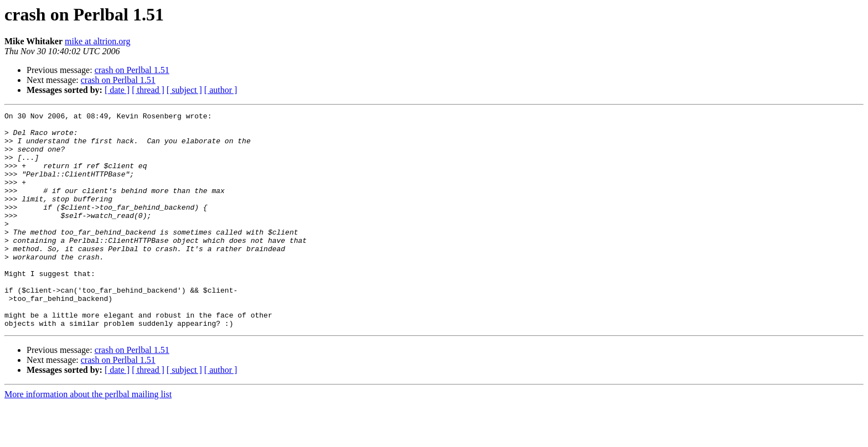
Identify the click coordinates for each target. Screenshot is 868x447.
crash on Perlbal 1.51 (132, 70)
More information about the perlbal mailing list (88, 437)
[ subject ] (184, 90)
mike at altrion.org (97, 41)
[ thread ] (148, 90)
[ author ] (221, 90)
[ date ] (117, 90)
